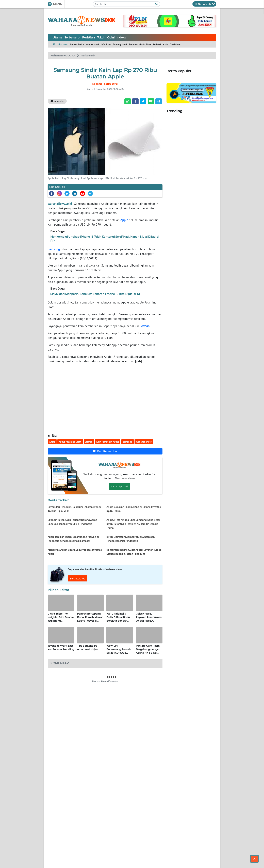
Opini (111, 38)
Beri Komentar (105, 451)
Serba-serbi (72, 38)
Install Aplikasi (119, 486)
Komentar (57, 101)
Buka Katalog (78, 578)
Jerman (145, 326)
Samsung (54, 249)
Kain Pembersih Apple (108, 442)
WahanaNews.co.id (60, 204)
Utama (57, 38)
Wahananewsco (144, 442)
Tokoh (101, 38)
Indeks (121, 38)
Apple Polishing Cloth (70, 442)
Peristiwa (89, 38)
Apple (124, 220)
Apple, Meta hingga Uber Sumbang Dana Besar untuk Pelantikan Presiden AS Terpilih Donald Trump (133, 524)
